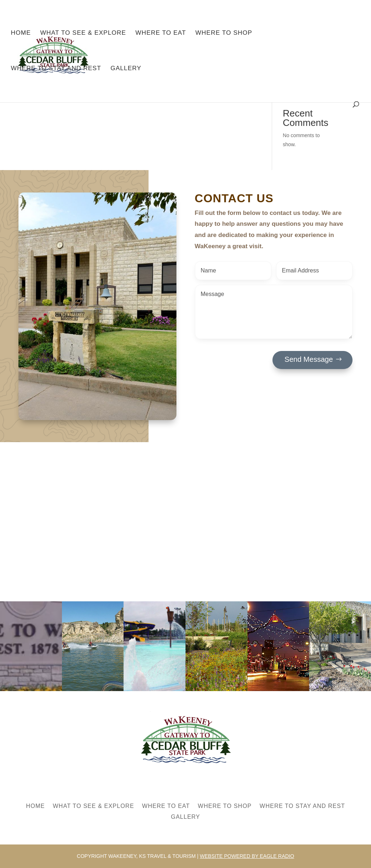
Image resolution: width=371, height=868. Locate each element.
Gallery (126, 69)
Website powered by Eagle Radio (247, 856)
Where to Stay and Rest (56, 69)
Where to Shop (224, 33)
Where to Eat (161, 33)
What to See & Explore (83, 33)
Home (21, 33)
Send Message (309, 359)
